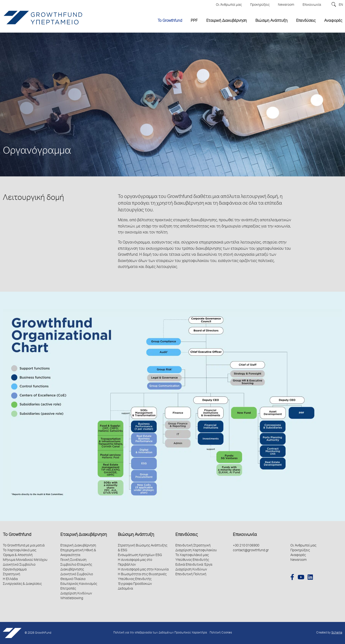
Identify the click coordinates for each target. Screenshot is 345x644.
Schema (337, 633)
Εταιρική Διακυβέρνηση (84, 535)
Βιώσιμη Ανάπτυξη (136, 535)
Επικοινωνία (245, 535)
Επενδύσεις (187, 535)
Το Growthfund (17, 535)
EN (341, 5)
